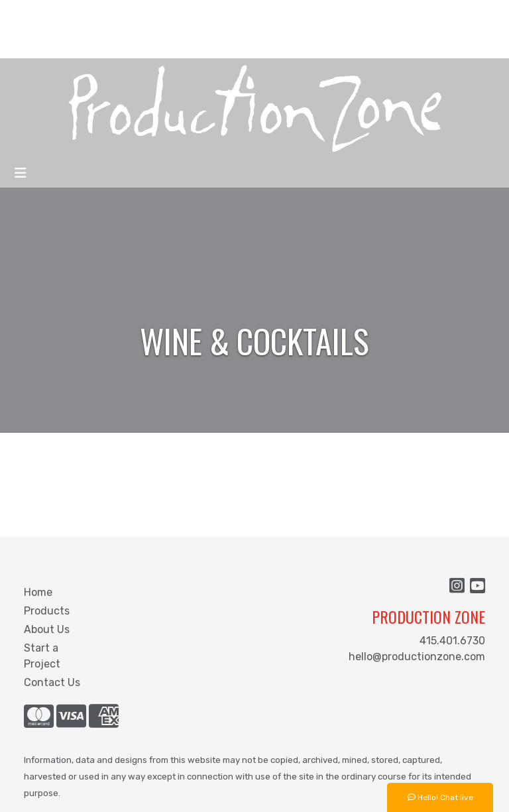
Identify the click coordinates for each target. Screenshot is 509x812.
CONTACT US (147, 43)
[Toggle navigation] (21, 173)
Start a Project (42, 656)
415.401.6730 (452, 641)
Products (47, 611)
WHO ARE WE (44, 14)
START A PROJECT (59, 43)
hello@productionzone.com (417, 657)
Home (38, 592)
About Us (47, 629)
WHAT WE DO (117, 14)
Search (380, 14)
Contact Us (52, 682)
